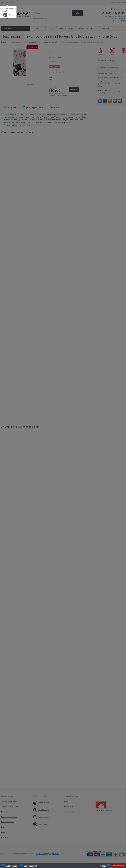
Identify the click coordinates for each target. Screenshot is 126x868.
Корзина (103, 865)
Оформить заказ (118, 865)
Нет (10, 15)
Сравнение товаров (30, 865)
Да (5, 15)
